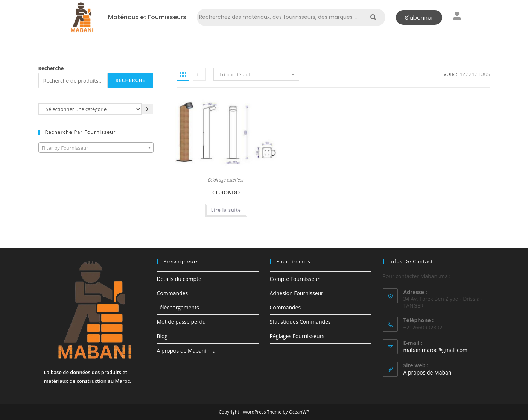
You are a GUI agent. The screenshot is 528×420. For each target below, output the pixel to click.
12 (463, 74)
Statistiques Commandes (300, 322)
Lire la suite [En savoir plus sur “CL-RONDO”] (226, 210)
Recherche (51, 68)
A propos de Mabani (428, 372)
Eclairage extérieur (226, 180)
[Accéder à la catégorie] (148, 109)
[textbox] (96, 148)
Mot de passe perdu (181, 322)
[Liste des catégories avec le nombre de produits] (90, 109)
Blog (162, 336)
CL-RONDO (226, 192)
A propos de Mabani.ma (186, 351)
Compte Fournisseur (295, 279)
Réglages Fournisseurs (297, 336)
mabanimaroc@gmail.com (436, 350)
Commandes (173, 293)
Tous (484, 74)
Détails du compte (179, 279)
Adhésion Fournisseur (297, 293)
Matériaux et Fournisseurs (147, 17)
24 (472, 74)
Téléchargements (178, 307)
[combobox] (96, 147)
